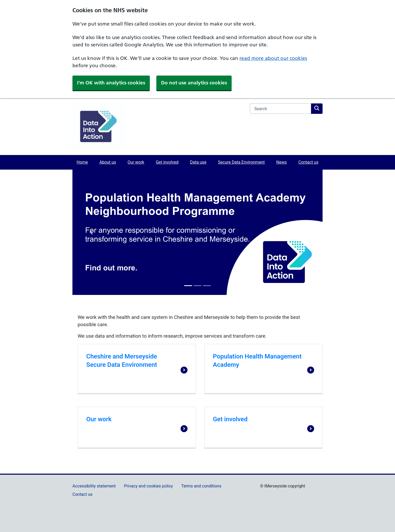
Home (82, 162)
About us (108, 162)
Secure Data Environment (241, 162)
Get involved (167, 162)
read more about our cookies (273, 58)
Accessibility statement (94, 486)
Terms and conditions (201, 486)
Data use (198, 162)
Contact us (308, 162)
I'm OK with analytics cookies (111, 83)
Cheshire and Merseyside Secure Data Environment (122, 361)
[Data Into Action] (98, 126)
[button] (91, 232)
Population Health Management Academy (257, 361)
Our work (136, 162)
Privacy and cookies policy (148, 486)
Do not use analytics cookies (194, 83)
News (281, 162)
